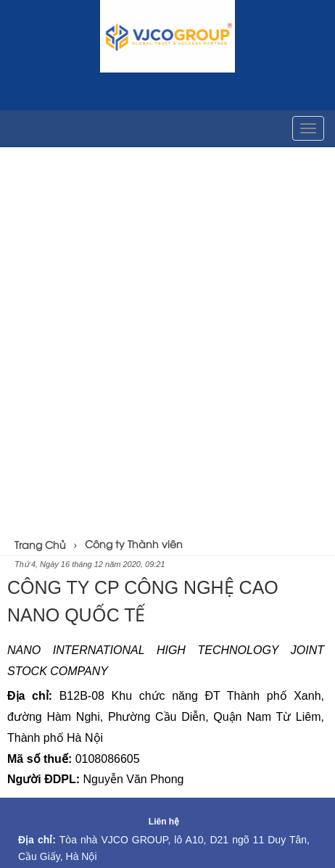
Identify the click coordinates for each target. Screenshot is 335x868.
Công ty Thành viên (134, 543)
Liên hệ (164, 822)
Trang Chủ (40, 544)
